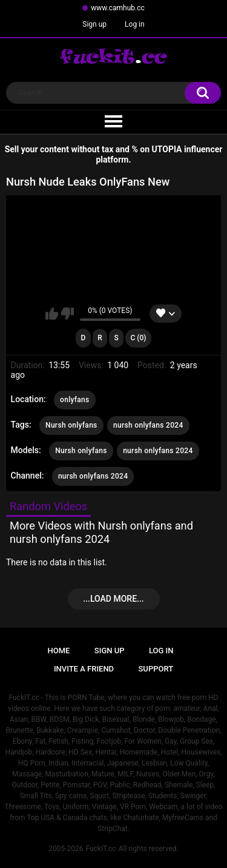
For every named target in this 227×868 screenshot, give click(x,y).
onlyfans (74, 400)
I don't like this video (67, 314)
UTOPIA (167, 149)
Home (59, 651)
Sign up (94, 24)
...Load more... (113, 599)
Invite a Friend (84, 669)
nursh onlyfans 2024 (148, 425)
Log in (135, 24)
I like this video (52, 314)
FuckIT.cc (100, 849)
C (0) (138, 338)
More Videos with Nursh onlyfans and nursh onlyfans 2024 (101, 532)
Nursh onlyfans (71, 425)
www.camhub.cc (118, 8)
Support (156, 669)
